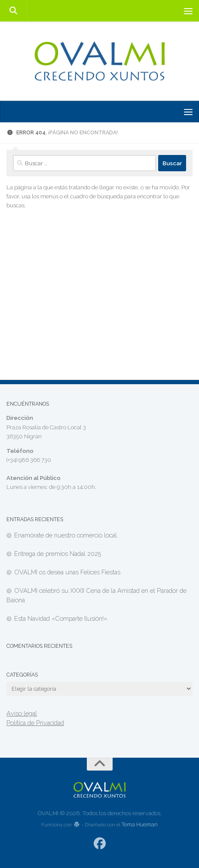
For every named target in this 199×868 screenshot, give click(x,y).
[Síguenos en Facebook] (99, 844)
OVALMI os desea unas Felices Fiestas (67, 572)
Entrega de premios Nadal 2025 (58, 554)
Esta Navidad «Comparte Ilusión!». (61, 618)
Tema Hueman (140, 824)
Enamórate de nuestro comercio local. (66, 535)
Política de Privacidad (35, 723)
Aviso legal (22, 713)
